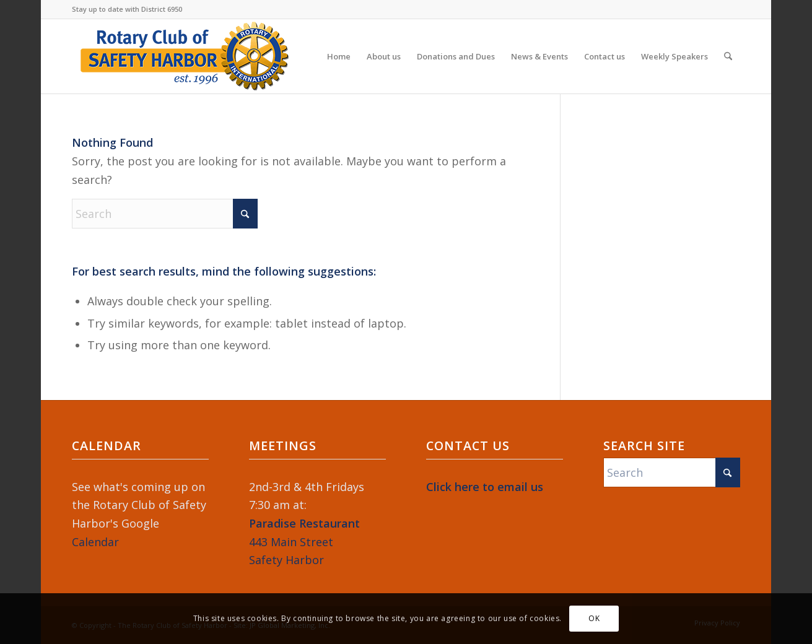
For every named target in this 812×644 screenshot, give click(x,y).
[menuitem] (339, 56)
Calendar (95, 542)
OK (594, 618)
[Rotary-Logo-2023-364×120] (185, 56)
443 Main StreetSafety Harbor (304, 542)
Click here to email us (485, 487)
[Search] (728, 56)
